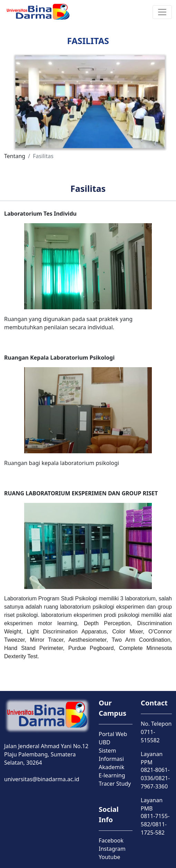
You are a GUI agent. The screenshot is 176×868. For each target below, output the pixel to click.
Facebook (111, 840)
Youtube (109, 857)
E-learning (112, 775)
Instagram (112, 849)
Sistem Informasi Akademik (111, 759)
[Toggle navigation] (162, 12)
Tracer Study (115, 784)
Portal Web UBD (113, 738)
